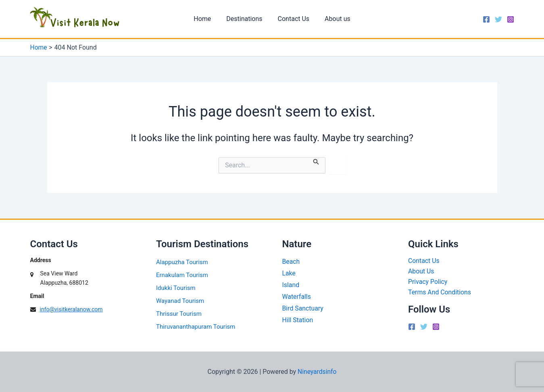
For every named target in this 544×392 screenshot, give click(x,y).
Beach (291, 262)
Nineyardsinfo (317, 372)
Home (206, 19)
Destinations (245, 19)
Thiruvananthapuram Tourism (196, 327)
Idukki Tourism (176, 288)
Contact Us (293, 19)
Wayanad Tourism (180, 301)
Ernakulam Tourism (182, 275)
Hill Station (298, 320)
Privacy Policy (428, 282)
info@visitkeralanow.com (71, 309)
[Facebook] (486, 19)
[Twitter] (498, 19)
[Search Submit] (316, 161)
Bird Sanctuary (303, 308)
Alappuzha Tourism (182, 262)
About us (334, 19)
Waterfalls (297, 297)
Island (291, 285)
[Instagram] (511, 19)
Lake (289, 273)
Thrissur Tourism (179, 314)
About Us (421, 272)
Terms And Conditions (440, 293)
